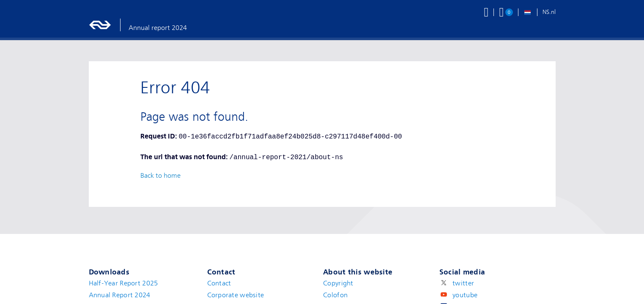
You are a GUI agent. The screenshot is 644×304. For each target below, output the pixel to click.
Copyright (338, 283)
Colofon (335, 295)
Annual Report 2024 (120, 295)
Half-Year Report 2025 (123, 283)
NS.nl (549, 12)
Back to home (160, 176)
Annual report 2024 (158, 28)
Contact (219, 283)
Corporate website (236, 295)
